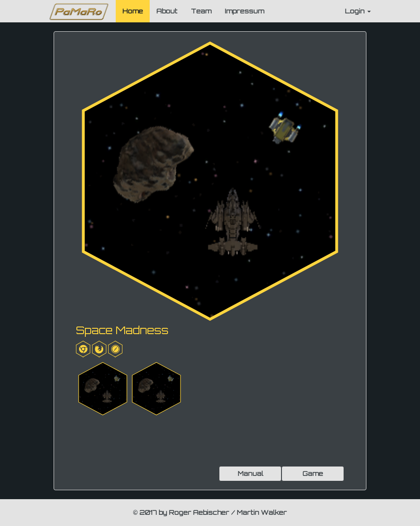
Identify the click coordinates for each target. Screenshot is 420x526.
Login (358, 11)
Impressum (244, 11)
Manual (250, 473)
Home (133, 11)
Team (201, 11)
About (167, 11)
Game (313, 473)
